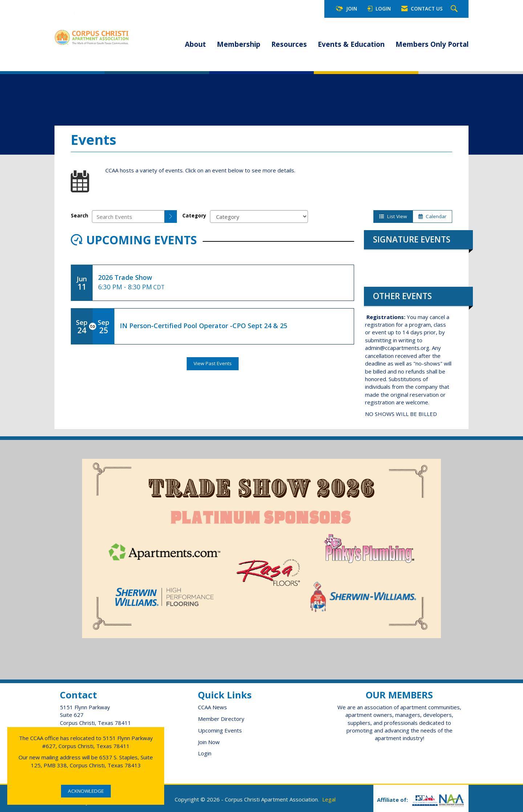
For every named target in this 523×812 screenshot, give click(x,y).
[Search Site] (455, 9)
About (195, 44)
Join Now (209, 742)
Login (205, 753)
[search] (171, 217)
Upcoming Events (220, 730)
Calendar (432, 216)
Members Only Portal (432, 44)
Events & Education (351, 44)
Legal (329, 799)
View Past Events (213, 363)
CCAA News (212, 707)
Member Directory (221, 719)
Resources (289, 44)
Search (80, 216)
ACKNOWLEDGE (86, 791)
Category (194, 216)
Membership (239, 44)
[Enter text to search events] (128, 217)
